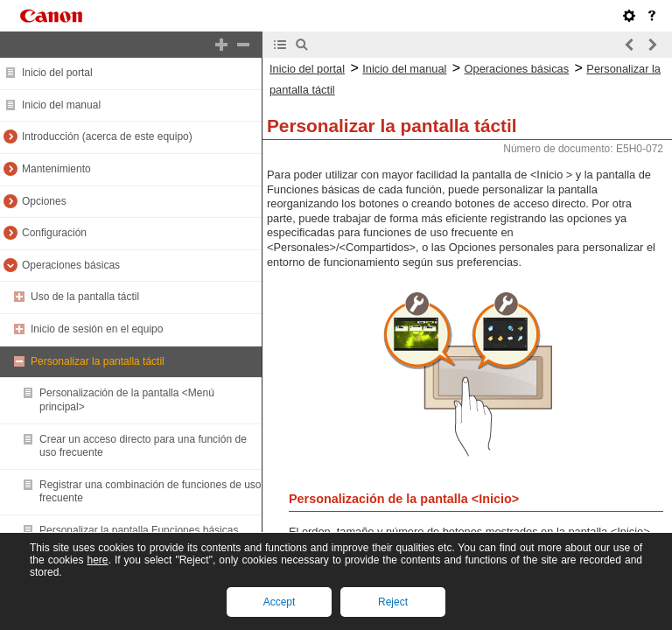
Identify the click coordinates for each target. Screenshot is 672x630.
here (97, 560)
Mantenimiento (56, 169)
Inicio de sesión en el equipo (97, 329)
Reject (393, 602)
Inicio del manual (61, 105)
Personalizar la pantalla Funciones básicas (139, 530)
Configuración (54, 233)
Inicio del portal (57, 73)
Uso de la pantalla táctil (85, 297)
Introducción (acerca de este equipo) (107, 136)
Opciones (44, 201)
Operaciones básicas (71, 265)
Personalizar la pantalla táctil (98, 361)
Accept (280, 602)
